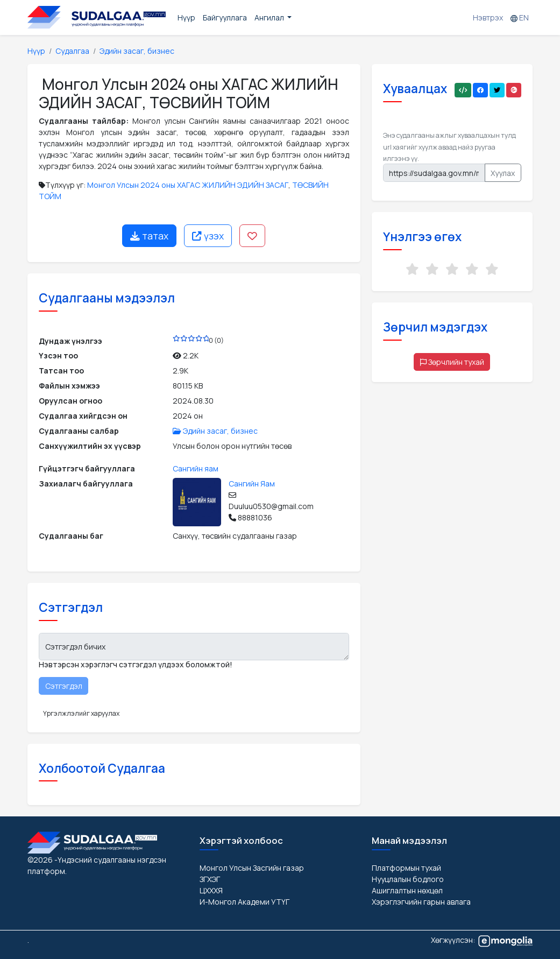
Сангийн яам (196, 468)
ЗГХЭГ (210, 879)
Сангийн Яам (252, 484)
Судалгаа (72, 51)
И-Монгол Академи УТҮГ (244, 902)
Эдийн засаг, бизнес (137, 51)
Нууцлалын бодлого (408, 879)
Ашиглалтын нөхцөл (407, 890)
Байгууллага (225, 17)
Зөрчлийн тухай (452, 362)
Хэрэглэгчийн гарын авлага (421, 902)
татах (149, 236)
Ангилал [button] (270, 17)
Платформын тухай (406, 868)
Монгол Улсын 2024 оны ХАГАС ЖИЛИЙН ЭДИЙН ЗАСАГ (188, 185)
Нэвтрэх (488, 17)
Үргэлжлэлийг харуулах (81, 713)
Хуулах (503, 173)
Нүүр (186, 17)
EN (520, 17)
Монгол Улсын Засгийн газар (252, 868)
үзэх (208, 236)
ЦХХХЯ (211, 890)
